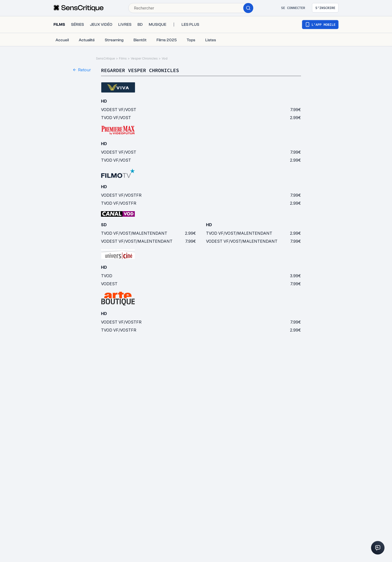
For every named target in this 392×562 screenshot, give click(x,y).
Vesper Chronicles (144, 58)
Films (123, 58)
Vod (165, 58)
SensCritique (105, 58)
